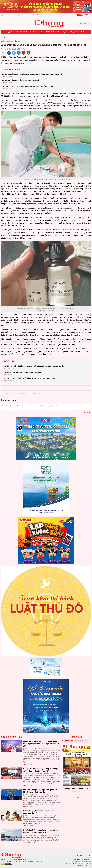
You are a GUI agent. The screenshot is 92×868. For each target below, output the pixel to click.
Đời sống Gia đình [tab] (82, 741)
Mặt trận (17, 32)
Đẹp (45, 32)
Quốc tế (80, 32)
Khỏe (42, 32)
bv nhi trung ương (35, 393)
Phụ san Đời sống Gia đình (71, 32)
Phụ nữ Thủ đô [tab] (68, 741)
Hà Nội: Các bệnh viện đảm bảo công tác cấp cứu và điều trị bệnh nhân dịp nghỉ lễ (32, 74)
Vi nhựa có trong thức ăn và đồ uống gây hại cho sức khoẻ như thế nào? (29, 86)
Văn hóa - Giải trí (50, 32)
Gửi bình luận (85, 412)
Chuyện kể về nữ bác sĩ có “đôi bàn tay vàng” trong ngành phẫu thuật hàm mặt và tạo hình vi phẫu (41, 744)
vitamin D (7, 393)
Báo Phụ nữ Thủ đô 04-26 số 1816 (77, 789)
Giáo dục (38, 32)
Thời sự (12, 32)
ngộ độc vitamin (20, 393)
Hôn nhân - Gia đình (28, 32)
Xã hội (21, 32)
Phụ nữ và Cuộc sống (60, 32)
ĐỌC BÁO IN (77, 737)
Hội (34, 32)
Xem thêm (77, 801)
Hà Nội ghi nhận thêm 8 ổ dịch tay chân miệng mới (21, 80)
